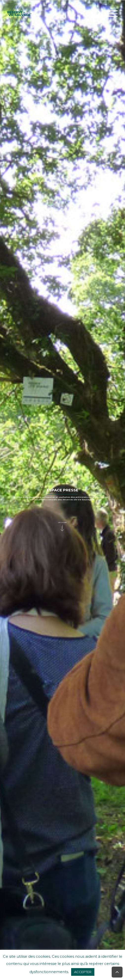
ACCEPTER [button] (83, 972)
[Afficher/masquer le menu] (113, 13)
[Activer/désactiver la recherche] (98, 13)
